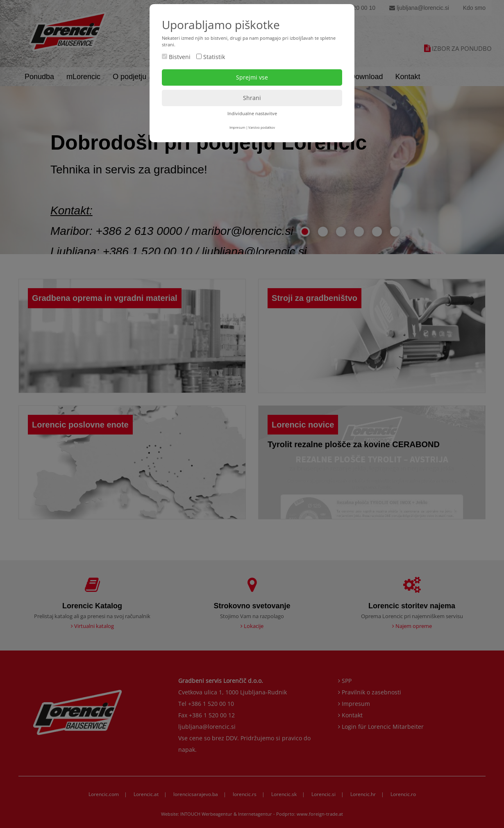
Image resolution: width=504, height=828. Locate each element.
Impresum (237, 127)
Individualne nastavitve (252, 113)
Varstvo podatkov (262, 127)
